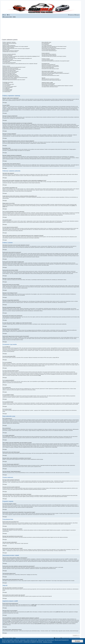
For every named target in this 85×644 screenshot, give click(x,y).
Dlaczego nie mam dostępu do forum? (9, 73)
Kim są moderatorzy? (45, 44)
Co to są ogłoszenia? (6, 89)
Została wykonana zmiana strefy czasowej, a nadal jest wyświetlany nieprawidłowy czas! (17, 58)
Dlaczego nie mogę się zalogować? (8, 47)
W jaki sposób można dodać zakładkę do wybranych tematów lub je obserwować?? (55, 73)
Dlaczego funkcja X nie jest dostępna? (48, 85)
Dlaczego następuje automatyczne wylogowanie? (11, 51)
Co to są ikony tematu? (6, 92)
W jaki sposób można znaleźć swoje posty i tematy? (50, 69)
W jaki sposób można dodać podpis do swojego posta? (12, 69)
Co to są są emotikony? (6, 85)
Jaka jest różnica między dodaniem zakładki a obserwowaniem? (52, 72)
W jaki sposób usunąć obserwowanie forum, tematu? (50, 75)
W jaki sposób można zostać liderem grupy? (49, 47)
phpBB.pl (73, 206)
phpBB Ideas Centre (60, 612)
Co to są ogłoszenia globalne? (8, 87)
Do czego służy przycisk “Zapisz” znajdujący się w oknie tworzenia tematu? (15, 78)
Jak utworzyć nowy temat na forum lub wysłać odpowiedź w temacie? (14, 67)
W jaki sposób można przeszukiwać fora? (49, 64)
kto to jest (21, 620)
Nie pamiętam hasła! (6, 50)
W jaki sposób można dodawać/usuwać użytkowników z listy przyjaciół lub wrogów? (55, 61)
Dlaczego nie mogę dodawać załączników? (10, 74)
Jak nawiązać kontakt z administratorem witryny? (50, 87)
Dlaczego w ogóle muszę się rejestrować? (10, 43)
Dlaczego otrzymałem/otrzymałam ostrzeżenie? (10, 76)
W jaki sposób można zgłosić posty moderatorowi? (11, 77)
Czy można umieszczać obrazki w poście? (10, 86)
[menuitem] (8, 15)
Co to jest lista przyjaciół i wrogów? (47, 60)
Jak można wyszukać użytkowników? (48, 68)
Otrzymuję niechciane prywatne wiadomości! (49, 55)
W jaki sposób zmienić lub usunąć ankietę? (10, 72)
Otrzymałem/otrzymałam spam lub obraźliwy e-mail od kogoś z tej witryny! (54, 56)
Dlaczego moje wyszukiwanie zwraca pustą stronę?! (50, 67)
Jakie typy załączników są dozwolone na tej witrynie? (50, 79)
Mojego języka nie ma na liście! (8, 59)
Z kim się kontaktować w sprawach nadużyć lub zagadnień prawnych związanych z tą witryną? (57, 86)
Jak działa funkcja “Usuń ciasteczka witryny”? (10, 52)
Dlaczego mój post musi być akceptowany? (10, 79)
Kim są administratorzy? (46, 43)
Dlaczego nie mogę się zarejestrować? (9, 45)
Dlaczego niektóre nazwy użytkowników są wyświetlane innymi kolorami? (54, 49)
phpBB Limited (34, 605)
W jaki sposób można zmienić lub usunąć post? (10, 68)
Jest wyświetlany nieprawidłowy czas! (9, 57)
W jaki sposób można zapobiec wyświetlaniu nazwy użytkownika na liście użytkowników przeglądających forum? (21, 56)
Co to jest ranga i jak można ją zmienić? (9, 63)
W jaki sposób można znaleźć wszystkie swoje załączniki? (51, 80)
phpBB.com (5, 207)
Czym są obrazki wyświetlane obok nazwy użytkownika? (12, 60)
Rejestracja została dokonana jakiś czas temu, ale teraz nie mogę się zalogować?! (16, 49)
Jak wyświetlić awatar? (6, 62)
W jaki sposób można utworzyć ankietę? (9, 70)
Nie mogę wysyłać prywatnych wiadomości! (49, 54)
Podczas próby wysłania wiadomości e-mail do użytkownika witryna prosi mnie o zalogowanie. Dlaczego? (20, 64)
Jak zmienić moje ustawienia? (8, 55)
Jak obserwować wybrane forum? (47, 74)
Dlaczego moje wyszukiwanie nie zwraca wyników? (50, 66)
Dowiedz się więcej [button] (48, 642)
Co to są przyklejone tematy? (7, 90)
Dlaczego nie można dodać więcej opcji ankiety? (11, 71)
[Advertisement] (41, 28)
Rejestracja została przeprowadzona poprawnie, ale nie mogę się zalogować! (15, 46)
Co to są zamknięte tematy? (7, 91)
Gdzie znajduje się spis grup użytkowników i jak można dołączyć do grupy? (54, 46)
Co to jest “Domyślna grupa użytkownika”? (49, 50)
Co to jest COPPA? (6, 44)
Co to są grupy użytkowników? (47, 45)
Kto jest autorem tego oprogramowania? (48, 84)
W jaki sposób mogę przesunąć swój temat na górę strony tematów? (14, 80)
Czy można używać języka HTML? (8, 84)
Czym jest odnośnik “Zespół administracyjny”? (49, 51)
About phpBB (34, 606)
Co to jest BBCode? (6, 83)
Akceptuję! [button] (77, 641)
